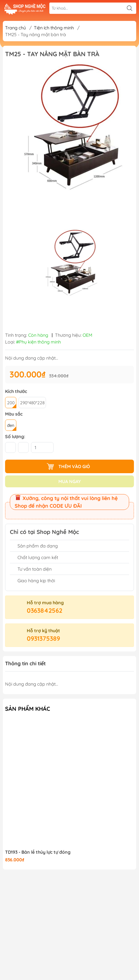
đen (11, 425)
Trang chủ (16, 28)
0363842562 (45, 610)
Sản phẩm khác (28, 709)
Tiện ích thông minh (54, 28)
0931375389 (43, 638)
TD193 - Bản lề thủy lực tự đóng (38, 852)
